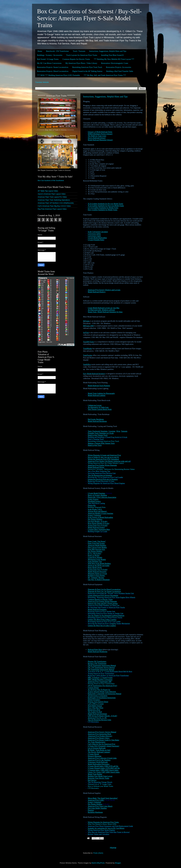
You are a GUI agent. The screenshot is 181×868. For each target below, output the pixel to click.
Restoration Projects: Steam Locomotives (53, 67)
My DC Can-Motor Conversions (49, 63)
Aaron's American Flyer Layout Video (52, 194)
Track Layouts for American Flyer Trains (82, 55)
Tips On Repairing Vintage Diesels (100, 782)
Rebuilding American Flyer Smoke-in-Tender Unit (106, 614)
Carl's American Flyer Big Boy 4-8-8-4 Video (54, 206)
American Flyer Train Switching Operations (54, 200)
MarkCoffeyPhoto (98, 863)
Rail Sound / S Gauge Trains (48, 59)
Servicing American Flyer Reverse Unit (102, 473)
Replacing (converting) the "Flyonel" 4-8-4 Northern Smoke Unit (111, 593)
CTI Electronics (93, 722)
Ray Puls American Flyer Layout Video (52, 209)
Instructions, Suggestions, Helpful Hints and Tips (108, 51)
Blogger (118, 863)
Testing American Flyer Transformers (101, 674)
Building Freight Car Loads (97, 531)
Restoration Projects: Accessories (119, 67)
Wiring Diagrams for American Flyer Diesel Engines (106, 483)
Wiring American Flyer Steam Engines (102, 830)
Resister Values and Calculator (98, 834)
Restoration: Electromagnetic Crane (115, 63)
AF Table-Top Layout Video (48, 191)
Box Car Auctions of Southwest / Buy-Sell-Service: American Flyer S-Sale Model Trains (89, 18)
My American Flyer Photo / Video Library (81, 63)
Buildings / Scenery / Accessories (50, 55)
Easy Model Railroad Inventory (94, 374)
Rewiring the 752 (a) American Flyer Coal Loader (105, 477)
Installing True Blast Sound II (112, 55)
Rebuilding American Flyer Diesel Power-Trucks (105, 618)
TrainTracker (88, 355)
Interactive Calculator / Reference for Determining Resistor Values (111, 469)
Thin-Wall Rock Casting (96, 503)
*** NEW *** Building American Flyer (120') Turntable (58, 75)
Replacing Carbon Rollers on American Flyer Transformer (108, 676)
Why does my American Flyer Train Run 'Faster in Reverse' (109, 832)
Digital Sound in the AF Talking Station (87, 71)
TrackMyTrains (89, 342)
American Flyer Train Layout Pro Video (52, 197)
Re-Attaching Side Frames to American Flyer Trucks (106, 607)
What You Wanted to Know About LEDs (102, 824)
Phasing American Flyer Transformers (101, 684)
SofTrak (86, 333)
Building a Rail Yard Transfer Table (120, 71)
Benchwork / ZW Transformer (57, 51)
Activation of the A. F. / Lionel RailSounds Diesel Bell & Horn (110, 672)
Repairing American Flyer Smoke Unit (101, 612)
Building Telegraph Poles (97, 507)
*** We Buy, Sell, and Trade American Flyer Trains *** (105, 75)
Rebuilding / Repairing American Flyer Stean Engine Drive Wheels (111, 597)
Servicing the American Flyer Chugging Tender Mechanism (109, 624)
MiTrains (86, 321)
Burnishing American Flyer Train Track (87, 67)
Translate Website (42, 82)
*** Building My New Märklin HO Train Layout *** (114, 59)
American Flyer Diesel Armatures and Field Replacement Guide (110, 826)
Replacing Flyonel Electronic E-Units (101, 481)
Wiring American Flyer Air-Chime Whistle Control (106, 463)
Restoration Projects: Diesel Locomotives (53, 71)
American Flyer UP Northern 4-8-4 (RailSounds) (56, 203)
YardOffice (87, 365)
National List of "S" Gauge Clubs (100, 784)
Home (40, 51)
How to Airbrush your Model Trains (100, 786)
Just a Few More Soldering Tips (99, 471)
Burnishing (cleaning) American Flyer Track (103, 441)
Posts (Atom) (98, 853)
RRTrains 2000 (88, 326)
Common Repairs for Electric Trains (76, 59)
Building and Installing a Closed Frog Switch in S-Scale (107, 437)
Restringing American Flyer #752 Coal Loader (104, 622)
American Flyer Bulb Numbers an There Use (104, 605)
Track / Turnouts (79, 51)
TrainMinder (88, 349)
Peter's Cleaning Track (96, 439)
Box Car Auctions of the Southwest (51, 180)
